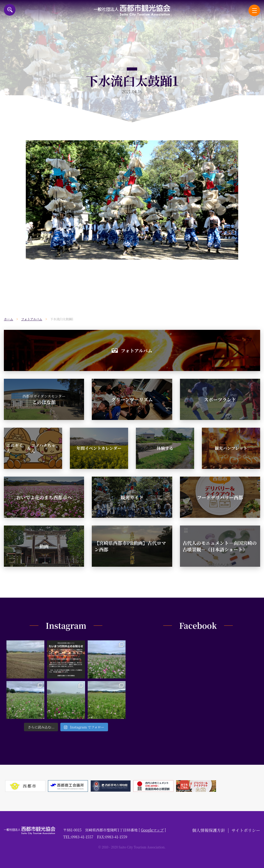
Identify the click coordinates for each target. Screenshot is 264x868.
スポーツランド (220, 399)
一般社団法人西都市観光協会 (132, 10)
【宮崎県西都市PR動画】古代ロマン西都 (130, 546)
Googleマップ (152, 830)
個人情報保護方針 (209, 830)
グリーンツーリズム (132, 399)
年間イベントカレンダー (99, 448)
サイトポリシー (246, 830)
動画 (44, 546)
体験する (165, 448)
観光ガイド (132, 497)
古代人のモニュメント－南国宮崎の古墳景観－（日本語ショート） (220, 546)
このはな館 (44, 399)
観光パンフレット (231, 448)
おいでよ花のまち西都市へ (44, 497)
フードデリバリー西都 (220, 497)
